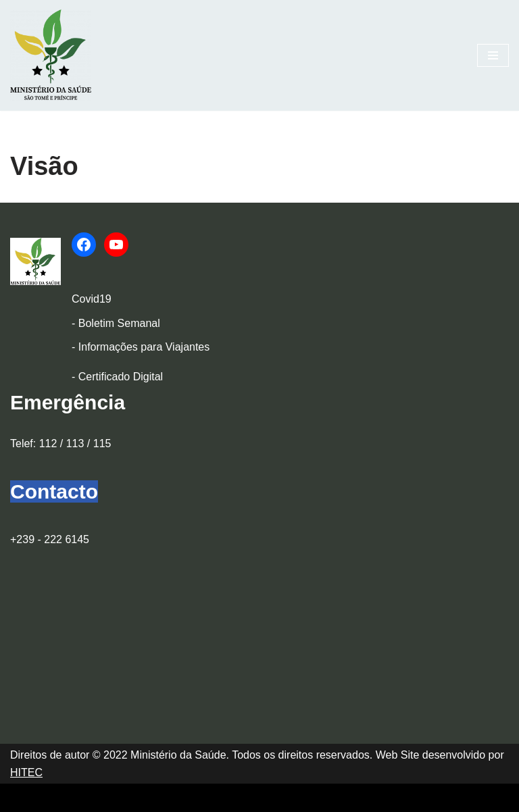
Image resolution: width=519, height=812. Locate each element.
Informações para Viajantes (144, 347)
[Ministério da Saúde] (51, 55)
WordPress (129, 797)
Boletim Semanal (119, 323)
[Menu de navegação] (493, 55)
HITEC (26, 772)
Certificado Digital (121, 377)
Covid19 (92, 299)
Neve (23, 797)
